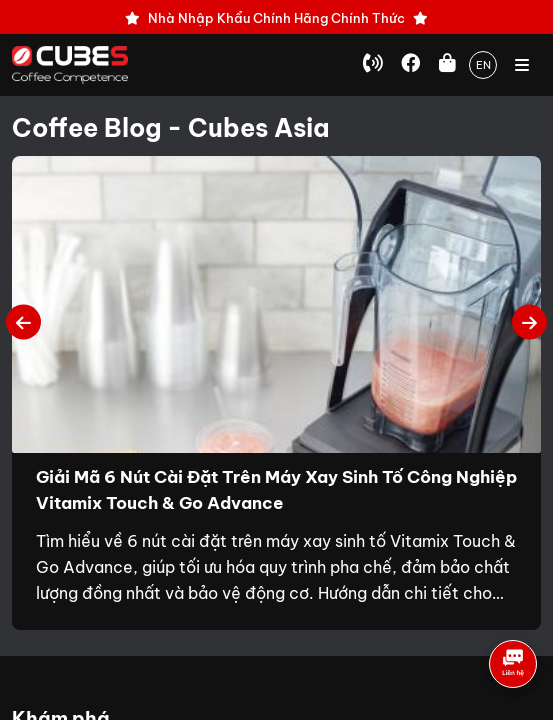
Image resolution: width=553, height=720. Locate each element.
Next (529, 321)
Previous (23, 321)
